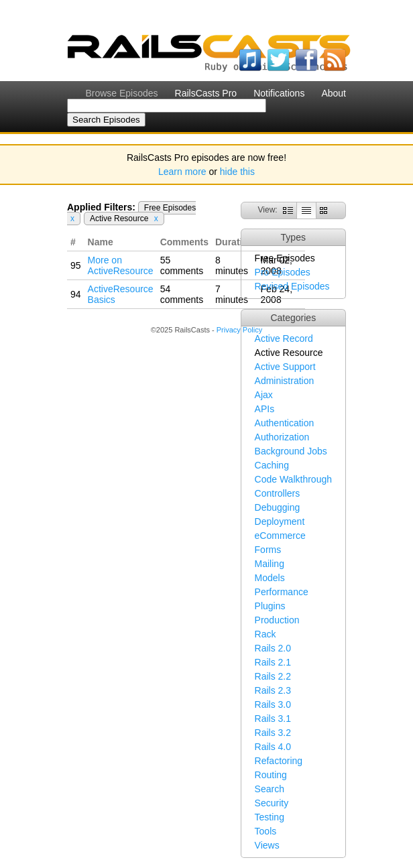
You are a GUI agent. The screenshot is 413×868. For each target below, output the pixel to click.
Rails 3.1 (273, 719)
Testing (270, 817)
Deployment (280, 521)
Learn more (182, 172)
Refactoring (279, 761)
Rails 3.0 (273, 704)
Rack (265, 634)
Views (267, 845)
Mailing (270, 564)
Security (272, 803)
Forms (268, 550)
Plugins (270, 606)
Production (277, 620)
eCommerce (280, 536)
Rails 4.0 (273, 747)
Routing (271, 775)
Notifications (279, 93)
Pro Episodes (283, 272)
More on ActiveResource (121, 265)
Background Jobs (291, 451)
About (334, 93)
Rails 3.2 (273, 733)
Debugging (278, 507)
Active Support (285, 367)
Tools (266, 831)
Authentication (285, 423)
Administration (285, 381)
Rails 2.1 (273, 662)
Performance (282, 592)
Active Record (284, 338)
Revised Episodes (292, 286)
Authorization (282, 437)
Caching (272, 465)
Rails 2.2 (273, 676)
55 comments (182, 265)
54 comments (182, 294)
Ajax (264, 395)
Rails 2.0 (273, 648)
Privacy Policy (239, 330)
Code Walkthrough (293, 479)
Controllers (278, 493)
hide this (237, 172)
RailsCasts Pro (206, 93)
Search (270, 789)
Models (270, 578)
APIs (265, 409)
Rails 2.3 (273, 690)
